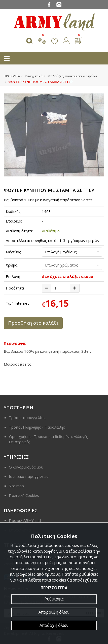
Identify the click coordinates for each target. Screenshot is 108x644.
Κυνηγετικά (34, 76)
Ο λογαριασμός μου (26, 467)
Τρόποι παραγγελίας (27, 417)
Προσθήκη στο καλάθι (33, 323)
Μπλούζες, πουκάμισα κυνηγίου (72, 76)
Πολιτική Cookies (24, 495)
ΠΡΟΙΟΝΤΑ (12, 76)
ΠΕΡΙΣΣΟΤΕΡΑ (54, 588)
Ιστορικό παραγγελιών (29, 476)
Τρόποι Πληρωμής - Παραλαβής (37, 427)
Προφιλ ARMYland (25, 520)
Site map (16, 486)
